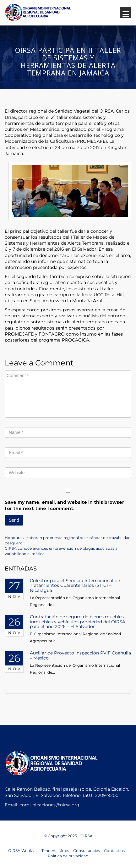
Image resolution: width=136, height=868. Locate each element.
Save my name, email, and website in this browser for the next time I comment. (64, 505)
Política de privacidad (68, 856)
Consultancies (87, 851)
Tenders (49, 851)
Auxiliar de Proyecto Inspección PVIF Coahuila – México (80, 655)
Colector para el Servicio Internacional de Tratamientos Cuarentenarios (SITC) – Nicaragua (75, 585)
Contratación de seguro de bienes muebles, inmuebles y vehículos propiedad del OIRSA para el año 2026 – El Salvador (78, 622)
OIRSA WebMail (23, 851)
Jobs (65, 851)
